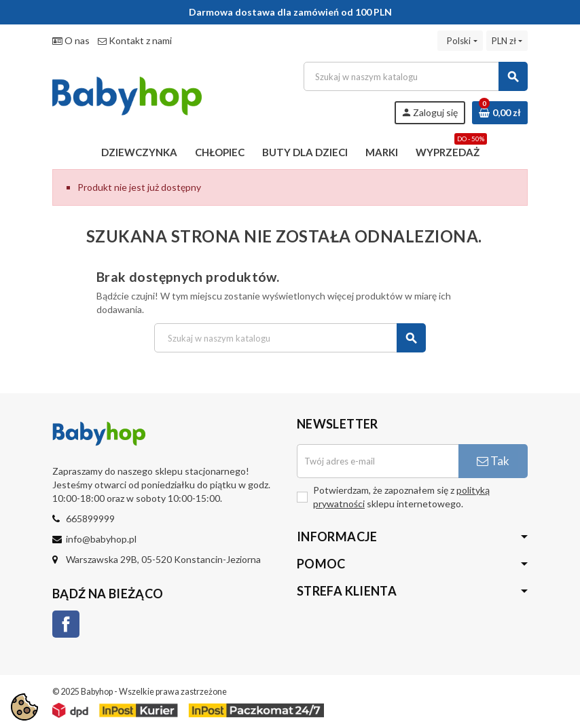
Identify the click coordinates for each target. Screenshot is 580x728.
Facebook (66, 624)
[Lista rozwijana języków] (460, 41)
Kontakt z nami (135, 40)
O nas (71, 40)
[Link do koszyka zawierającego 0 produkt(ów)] (500, 113)
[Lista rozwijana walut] (507, 41)
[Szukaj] (415, 76)
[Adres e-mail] (378, 461)
